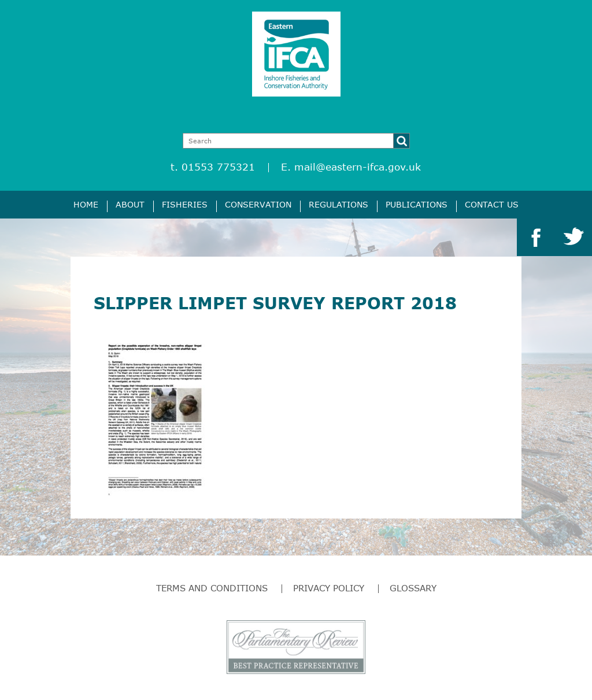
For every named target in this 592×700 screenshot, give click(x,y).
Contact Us (492, 204)
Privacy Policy (329, 588)
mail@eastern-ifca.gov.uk (358, 167)
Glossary (413, 588)
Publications (417, 204)
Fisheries (185, 204)
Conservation (258, 204)
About (130, 204)
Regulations (338, 204)
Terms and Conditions (212, 588)
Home (86, 204)
